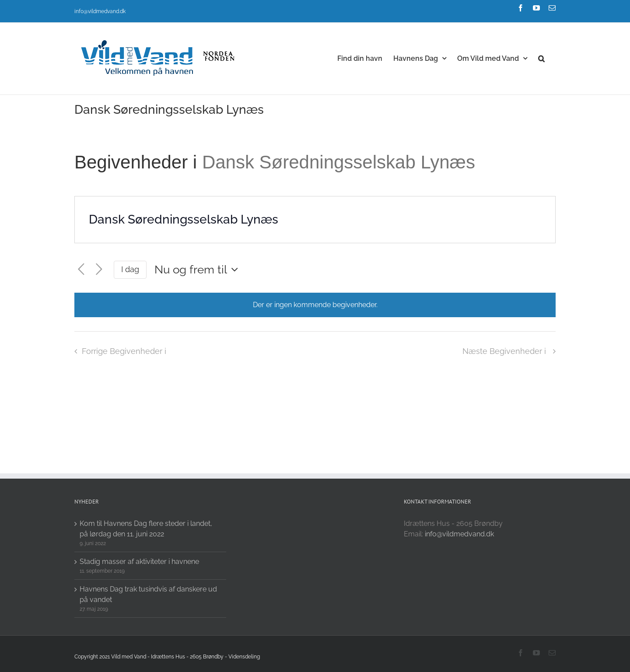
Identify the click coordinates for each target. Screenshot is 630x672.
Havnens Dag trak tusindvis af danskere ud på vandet (148, 594)
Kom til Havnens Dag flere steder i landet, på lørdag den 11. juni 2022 (146, 529)
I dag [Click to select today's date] (130, 269)
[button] (541, 58)
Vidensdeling (244, 657)
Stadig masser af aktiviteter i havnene (139, 562)
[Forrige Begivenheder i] (81, 269)
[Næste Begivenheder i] (99, 269)
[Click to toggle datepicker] (198, 269)
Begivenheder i (138, 162)
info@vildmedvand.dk (100, 11)
